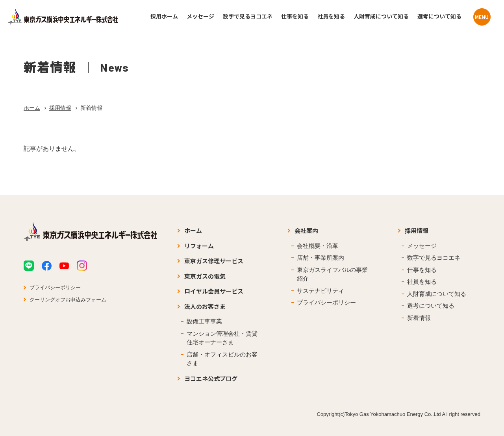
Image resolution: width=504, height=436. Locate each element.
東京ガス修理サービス (214, 261)
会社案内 (306, 230)
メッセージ (422, 246)
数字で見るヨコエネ (434, 258)
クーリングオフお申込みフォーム (68, 300)
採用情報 (60, 108)
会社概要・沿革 (318, 246)
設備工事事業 (204, 321)
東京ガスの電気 (205, 276)
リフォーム (199, 246)
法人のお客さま (205, 306)
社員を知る (422, 282)
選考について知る (431, 306)
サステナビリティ (321, 291)
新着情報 (419, 318)
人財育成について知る (437, 294)
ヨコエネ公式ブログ (211, 378)
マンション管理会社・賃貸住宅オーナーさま (222, 338)
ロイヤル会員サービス (214, 291)
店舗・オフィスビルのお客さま (222, 359)
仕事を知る (422, 270)
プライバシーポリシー (55, 287)
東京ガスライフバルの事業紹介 (332, 274)
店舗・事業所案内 (321, 258)
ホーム (32, 108)
